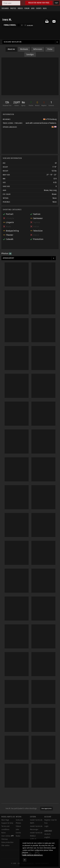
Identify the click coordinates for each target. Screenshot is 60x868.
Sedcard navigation (13, 42)
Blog (45, 8)
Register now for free (39, 3)
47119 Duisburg (50, 119)
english (47, 837)
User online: (7, 836)
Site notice (5, 845)
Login (56, 3)
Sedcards (5, 8)
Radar (18, 836)
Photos (13, 8)
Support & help (7, 823)
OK (25, 860)
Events (39, 8)
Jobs (33, 8)
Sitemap (5, 839)
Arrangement (9, 258)
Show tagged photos (47, 808)
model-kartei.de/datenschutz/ (33, 855)
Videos (20, 8)
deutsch (47, 834)
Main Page (5, 820)
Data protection (7, 842)
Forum (27, 8)
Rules (4, 833)
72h (7, 104)
